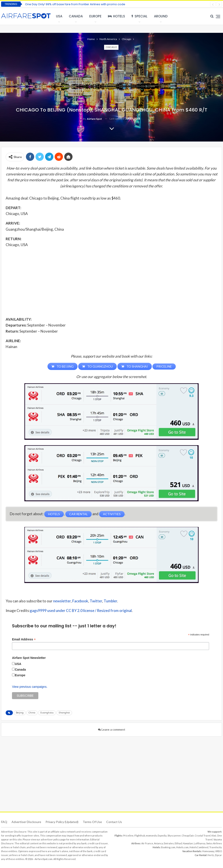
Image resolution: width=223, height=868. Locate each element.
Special (139, 16)
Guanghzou (47, 713)
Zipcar (218, 855)
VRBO (219, 851)
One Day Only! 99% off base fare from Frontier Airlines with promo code (75, 4)
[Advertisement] (111, 282)
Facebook (80, 601)
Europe (95, 16)
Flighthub (140, 836)
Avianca (158, 843)
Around (161, 16)
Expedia (162, 836)
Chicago (111, 47)
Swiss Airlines (214, 843)
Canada (76, 16)
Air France (147, 843)
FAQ (4, 822)
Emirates (169, 843)
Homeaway (208, 851)
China (32, 713)
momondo (151, 836)
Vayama (218, 839)
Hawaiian (188, 843)
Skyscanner (174, 836)
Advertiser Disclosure (26, 822)
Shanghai (64, 713)
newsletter (62, 601)
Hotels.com (182, 847)
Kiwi (214, 836)
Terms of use (92, 822)
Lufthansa (200, 843)
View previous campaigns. (30, 687)
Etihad (178, 843)
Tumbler (110, 601)
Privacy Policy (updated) (62, 822)
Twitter (96, 601)
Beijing (20, 713)
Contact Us (114, 822)
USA (59, 16)
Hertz (211, 855)
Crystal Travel (203, 836)
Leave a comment (112, 730)
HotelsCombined (199, 847)
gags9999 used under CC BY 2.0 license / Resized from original (81, 611)
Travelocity (216, 847)
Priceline (128, 836)
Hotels (117, 16)
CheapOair (188, 836)
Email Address (24, 639)
